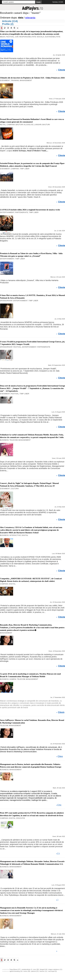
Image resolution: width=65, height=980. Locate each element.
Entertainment (7, 212)
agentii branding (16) (16, 971)
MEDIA (3, 37)
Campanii (11, 125)
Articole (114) (10, 21)
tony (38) (36, 969)
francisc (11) (43, 971)
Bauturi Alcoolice (25, 125)
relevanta (30, 18)
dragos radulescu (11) (55, 969)
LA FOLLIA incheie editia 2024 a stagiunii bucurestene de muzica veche (30, 210)
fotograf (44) (44, 969)
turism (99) (27, 971)
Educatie (21, 818)
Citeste (62, 70)
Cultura (15, 489)
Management (26, 80)
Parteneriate (22, 212)
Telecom (14, 440)
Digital (25, 535)
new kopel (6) (52, 971)
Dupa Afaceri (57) (15, 969)
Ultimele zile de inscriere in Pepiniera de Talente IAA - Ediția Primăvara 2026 (32, 78)
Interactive (15, 535)
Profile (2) (8, 24)
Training (15, 80)
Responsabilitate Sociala (32, 37)
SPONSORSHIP (6, 301)
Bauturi (46, 125)
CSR (17, 37)
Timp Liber (25, 169)
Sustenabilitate (53, 37)
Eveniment (5, 80)
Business (4, 440)
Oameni (13, 679)
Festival (10, 37)
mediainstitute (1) (27, 969)
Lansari (38, 125)
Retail (3, 125)
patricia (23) (35, 971)
